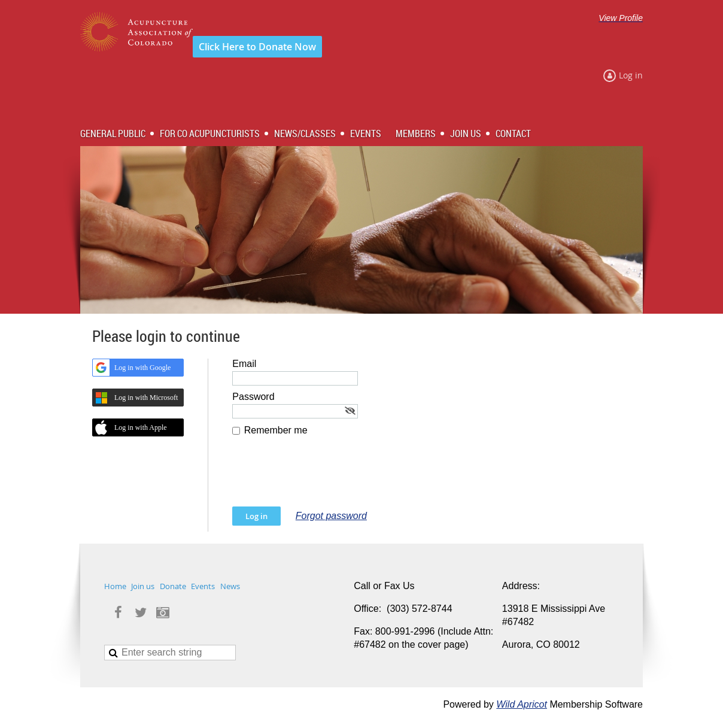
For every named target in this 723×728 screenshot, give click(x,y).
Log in (631, 75)
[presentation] (323, 477)
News (230, 586)
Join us (143, 586)
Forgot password (331, 516)
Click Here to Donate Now (257, 47)
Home (115, 586)
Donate (173, 586)
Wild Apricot (522, 704)
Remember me (276, 430)
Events (203, 586)
